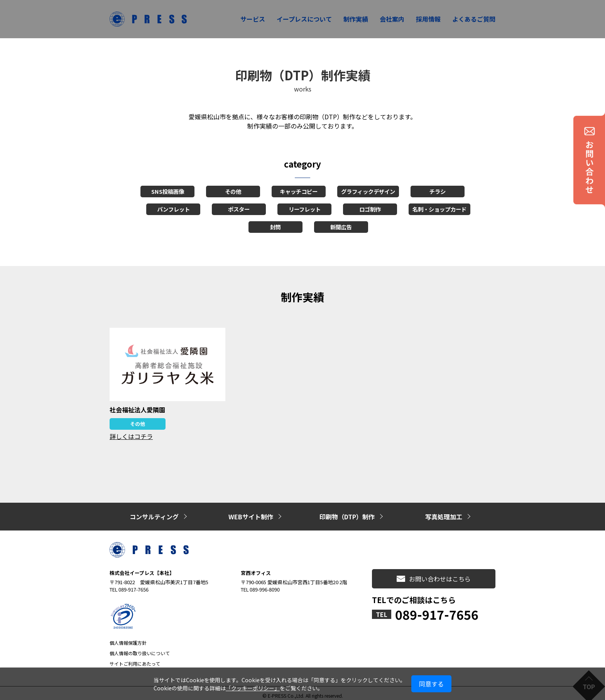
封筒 (275, 227)
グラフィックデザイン (368, 191)
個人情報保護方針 (128, 638)
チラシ (438, 191)
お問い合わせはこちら (434, 574)
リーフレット (305, 209)
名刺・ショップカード (439, 209)
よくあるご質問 (474, 19)
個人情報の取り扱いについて (140, 648)
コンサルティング (154, 514)
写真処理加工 (444, 514)
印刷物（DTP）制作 (347, 514)
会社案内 (392, 19)
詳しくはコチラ (131, 436)
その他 (233, 191)
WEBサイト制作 (251, 514)
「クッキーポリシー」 (253, 688)
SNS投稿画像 (168, 191)
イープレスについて (304, 19)
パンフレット (173, 209)
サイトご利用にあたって (135, 659)
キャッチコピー (299, 191)
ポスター (239, 209)
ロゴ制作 (370, 209)
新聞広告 (341, 227)
